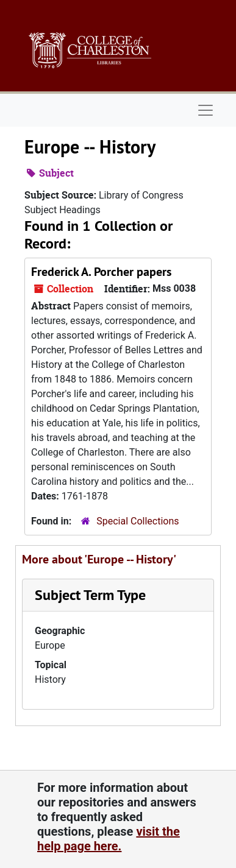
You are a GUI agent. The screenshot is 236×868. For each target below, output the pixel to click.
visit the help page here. (109, 839)
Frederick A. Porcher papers (101, 272)
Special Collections (138, 521)
